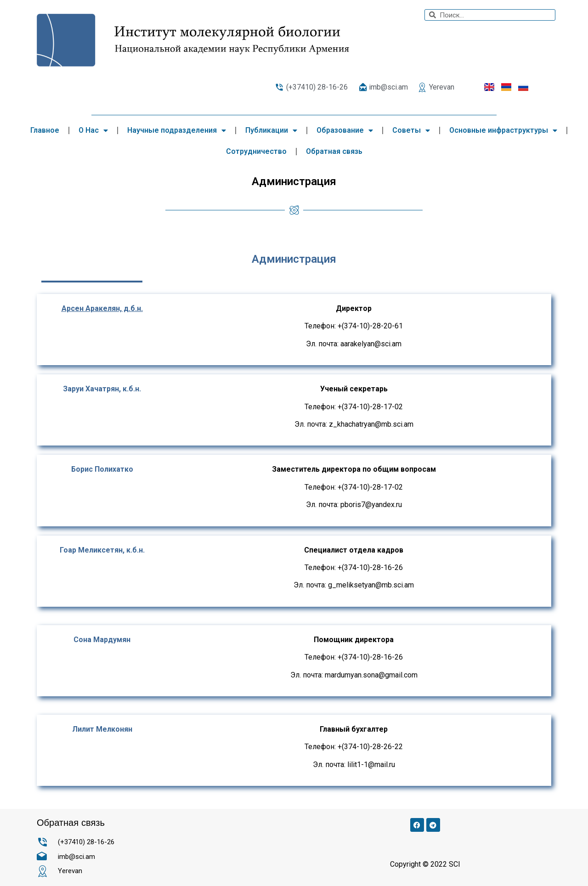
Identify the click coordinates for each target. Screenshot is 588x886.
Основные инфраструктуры (503, 130)
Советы (411, 130)
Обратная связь (334, 151)
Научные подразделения (177, 130)
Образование (345, 130)
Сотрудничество (256, 151)
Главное (45, 130)
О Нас (93, 130)
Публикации (271, 130)
